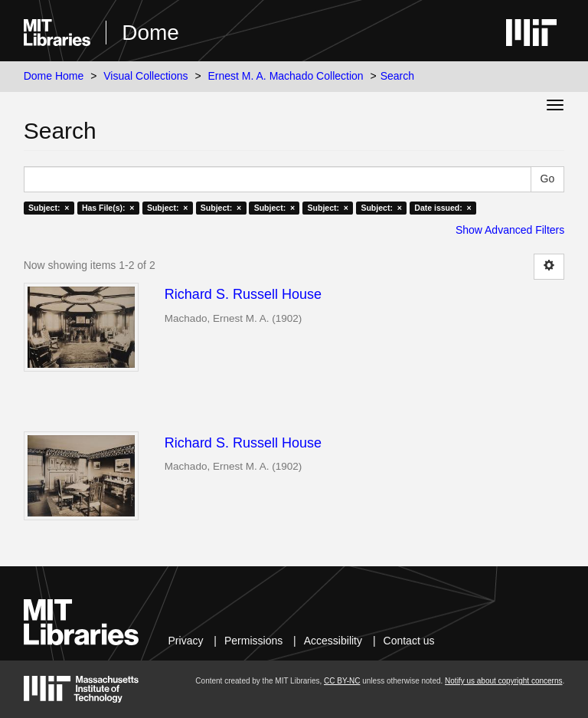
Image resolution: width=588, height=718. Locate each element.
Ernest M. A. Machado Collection (286, 76)
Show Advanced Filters (510, 230)
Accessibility (333, 641)
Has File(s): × (108, 208)
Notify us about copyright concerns (503, 681)
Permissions (253, 641)
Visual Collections (145, 76)
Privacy (186, 641)
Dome (150, 33)
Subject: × (49, 208)
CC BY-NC (342, 681)
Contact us (409, 641)
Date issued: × (443, 208)
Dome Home (54, 76)
